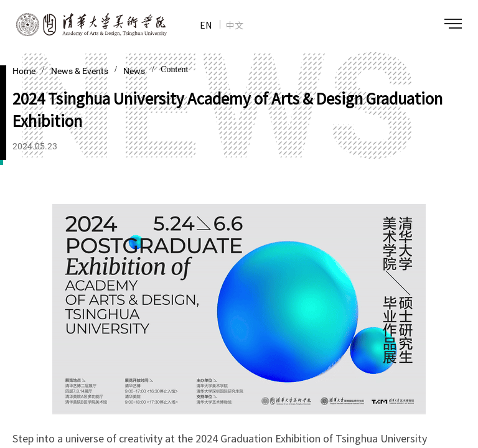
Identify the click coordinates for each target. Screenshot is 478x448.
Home (24, 71)
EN (206, 25)
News (134, 71)
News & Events (81, 71)
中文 (235, 25)
